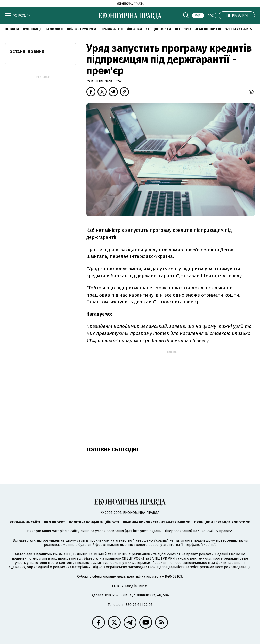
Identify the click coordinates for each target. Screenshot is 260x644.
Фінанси (134, 29)
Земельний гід (208, 29)
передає (120, 256)
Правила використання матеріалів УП (157, 522)
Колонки (54, 29)
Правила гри (111, 29)
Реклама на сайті (25, 522)
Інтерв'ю (183, 29)
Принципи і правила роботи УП (222, 522)
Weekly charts (239, 29)
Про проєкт (54, 522)
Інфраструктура (82, 29)
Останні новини (27, 52)
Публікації (32, 29)
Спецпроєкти (158, 29)
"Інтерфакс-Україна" (150, 540)
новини (12, 29)
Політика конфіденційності (94, 522)
